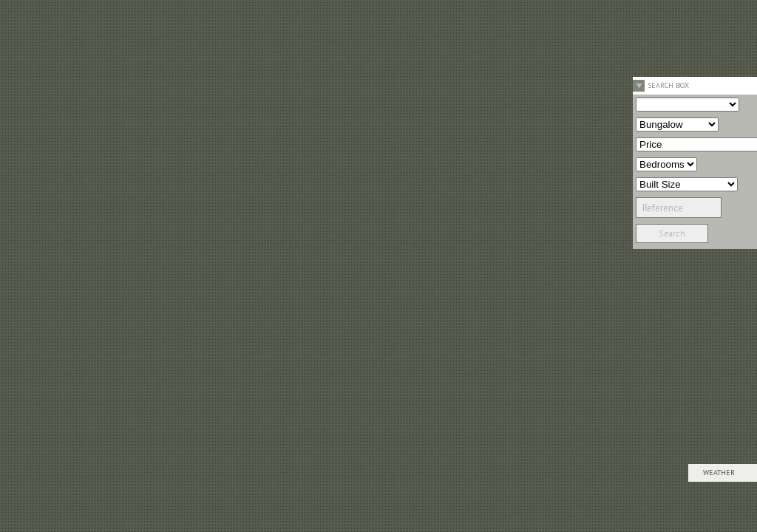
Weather (719, 473)
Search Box (668, 85)
